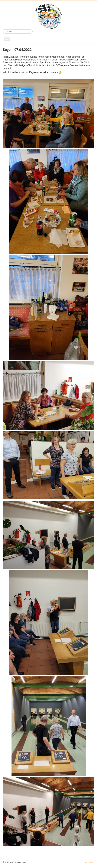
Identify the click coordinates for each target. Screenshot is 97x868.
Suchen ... (3, 29)
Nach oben (89, 862)
